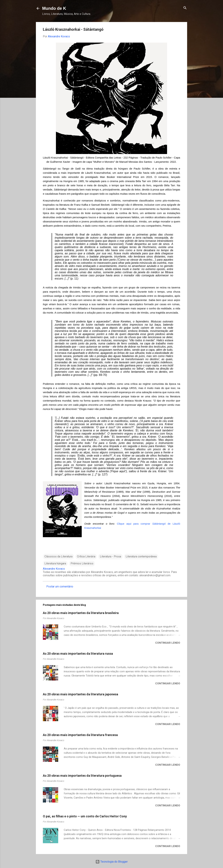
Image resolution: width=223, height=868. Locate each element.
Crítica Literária (86, 556)
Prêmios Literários (82, 563)
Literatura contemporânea (141, 556)
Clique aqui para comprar (135, 524)
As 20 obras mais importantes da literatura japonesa (80, 694)
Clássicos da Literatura (58, 556)
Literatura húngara (55, 563)
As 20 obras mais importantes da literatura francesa (80, 735)
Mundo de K (54, 8)
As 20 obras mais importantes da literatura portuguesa (82, 776)
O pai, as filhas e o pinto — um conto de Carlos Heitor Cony (85, 816)
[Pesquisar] (185, 8)
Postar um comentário (60, 586)
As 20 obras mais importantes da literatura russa (78, 654)
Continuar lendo (168, 643)
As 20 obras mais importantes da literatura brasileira (81, 613)
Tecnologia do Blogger (112, 862)
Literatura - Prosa (110, 556)
